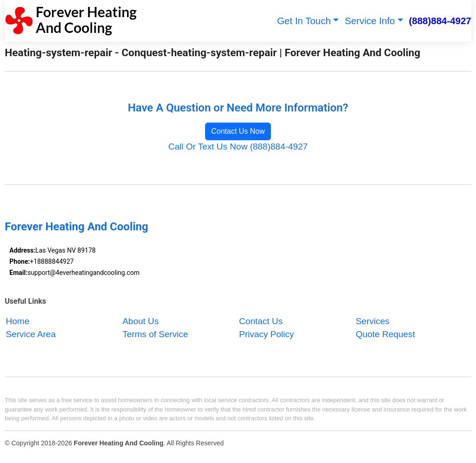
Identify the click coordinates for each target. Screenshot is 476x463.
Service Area (31, 335)
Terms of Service (155, 335)
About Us (141, 321)
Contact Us (261, 321)
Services (373, 321)
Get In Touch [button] (304, 21)
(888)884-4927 (440, 21)
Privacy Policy (266, 335)
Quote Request (386, 335)
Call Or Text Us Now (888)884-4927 (238, 147)
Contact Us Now (238, 131)
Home (18, 321)
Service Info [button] (370, 21)
